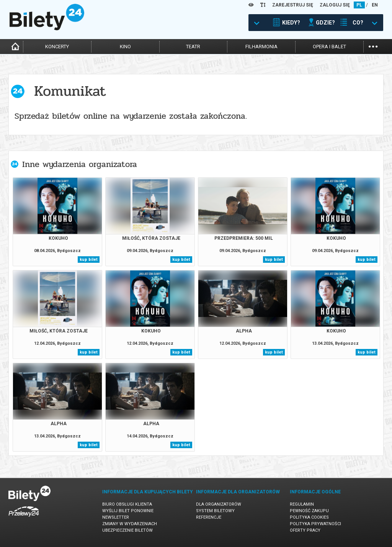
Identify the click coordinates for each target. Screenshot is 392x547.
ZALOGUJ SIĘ (335, 5)
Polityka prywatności (315, 524)
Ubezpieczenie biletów (127, 530)
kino (125, 47)
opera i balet (329, 47)
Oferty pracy (305, 530)
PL (359, 5)
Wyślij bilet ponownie (128, 511)
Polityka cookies (309, 517)
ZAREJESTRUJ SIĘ (293, 5)
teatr (193, 47)
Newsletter (116, 517)
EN (375, 5)
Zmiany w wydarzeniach (130, 524)
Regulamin (302, 504)
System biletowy (215, 511)
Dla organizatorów (219, 504)
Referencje (209, 517)
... (373, 46)
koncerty (57, 47)
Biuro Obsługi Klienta (127, 504)
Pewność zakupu (309, 511)
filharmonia (261, 47)
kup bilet (89, 260)
